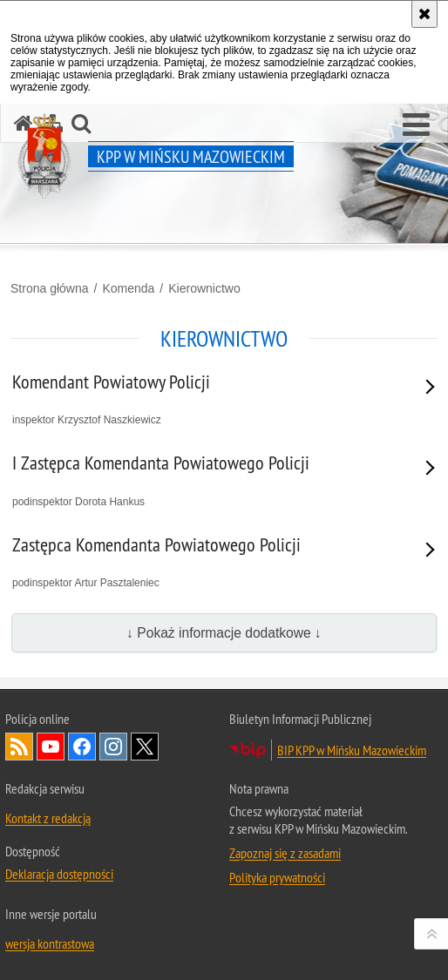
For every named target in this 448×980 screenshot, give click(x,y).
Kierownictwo (204, 288)
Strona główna (50, 288)
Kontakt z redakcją (48, 818)
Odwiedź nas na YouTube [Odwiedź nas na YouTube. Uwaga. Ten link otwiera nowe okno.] (51, 747)
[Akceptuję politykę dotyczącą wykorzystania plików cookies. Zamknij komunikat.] (424, 14)
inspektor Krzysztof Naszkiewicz (203, 399)
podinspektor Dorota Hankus (203, 480)
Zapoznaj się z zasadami (285, 853)
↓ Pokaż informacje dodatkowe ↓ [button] (224, 633)
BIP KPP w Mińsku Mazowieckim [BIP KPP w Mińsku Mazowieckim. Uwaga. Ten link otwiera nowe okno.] (352, 750)
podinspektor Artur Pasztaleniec (203, 561)
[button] (416, 125)
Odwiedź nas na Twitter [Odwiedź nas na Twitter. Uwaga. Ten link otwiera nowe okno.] (145, 747)
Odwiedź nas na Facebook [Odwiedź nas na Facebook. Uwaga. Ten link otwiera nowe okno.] (82, 747)
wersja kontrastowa (50, 943)
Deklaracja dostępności (59, 874)
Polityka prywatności (277, 877)
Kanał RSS (19, 747)
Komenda (128, 288)
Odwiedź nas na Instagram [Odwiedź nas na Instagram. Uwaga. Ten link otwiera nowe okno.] (113, 747)
